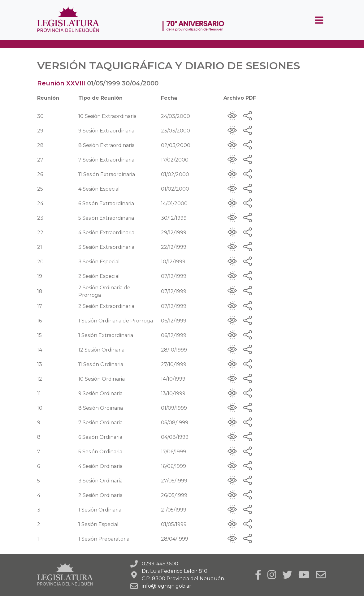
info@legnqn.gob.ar (167, 586)
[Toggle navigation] (319, 20)
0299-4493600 (160, 564)
